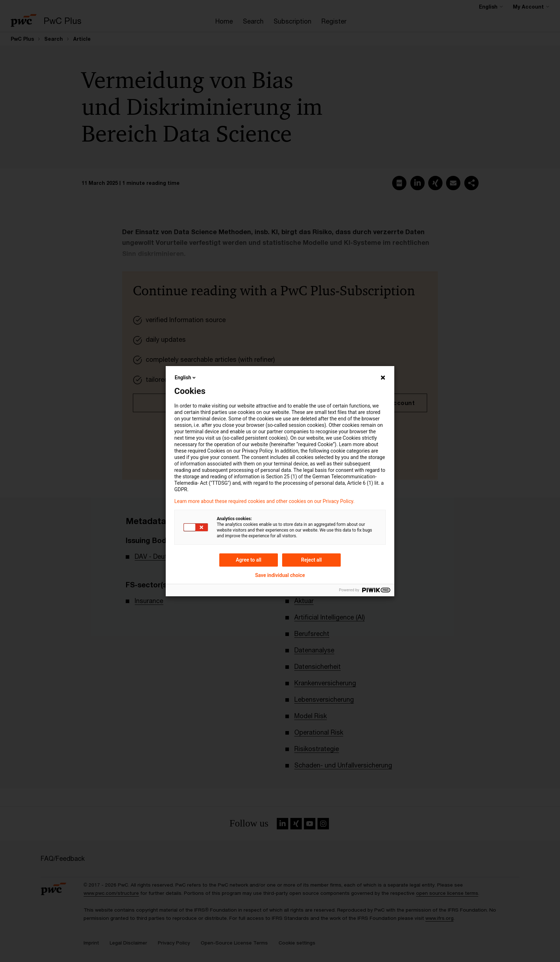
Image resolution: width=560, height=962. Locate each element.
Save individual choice (280, 575)
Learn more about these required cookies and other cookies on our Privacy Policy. (264, 501)
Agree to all (249, 560)
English (186, 378)
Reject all (311, 560)
